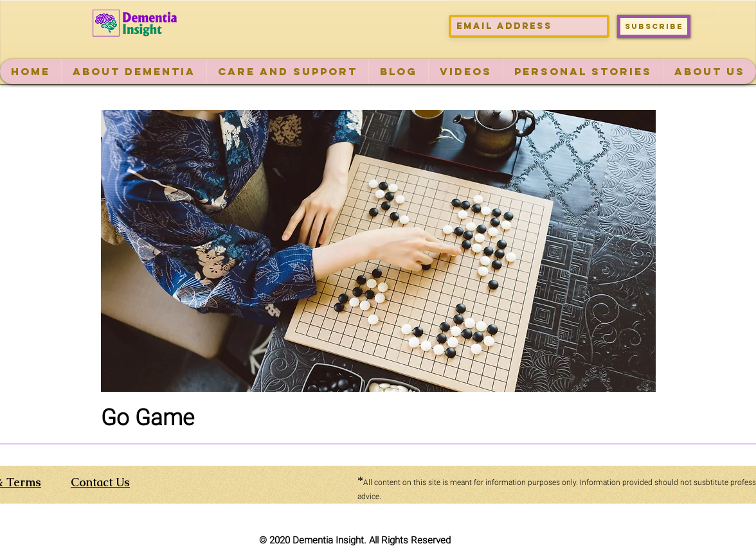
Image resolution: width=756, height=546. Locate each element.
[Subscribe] (654, 26)
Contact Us (100, 482)
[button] (134, 72)
